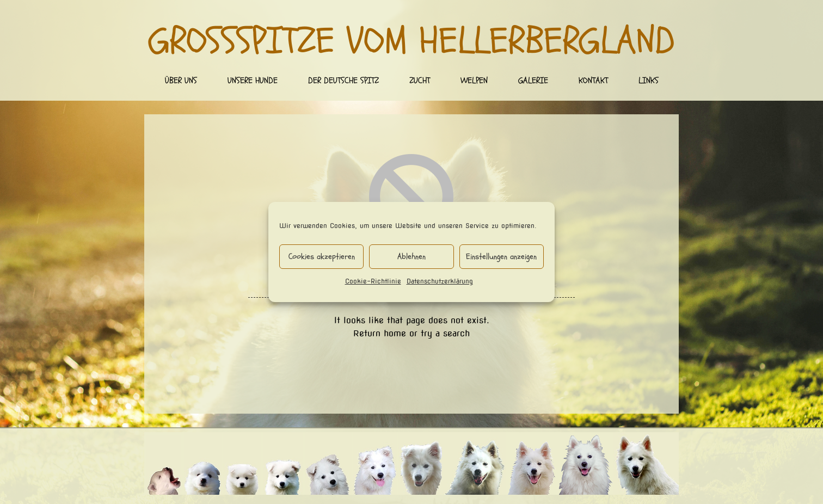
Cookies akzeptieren (322, 257)
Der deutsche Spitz (343, 81)
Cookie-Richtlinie (373, 281)
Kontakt (593, 81)
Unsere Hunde (253, 81)
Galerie (533, 81)
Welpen (474, 81)
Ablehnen (411, 257)
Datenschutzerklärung (440, 281)
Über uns (181, 81)
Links (649, 81)
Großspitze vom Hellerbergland (412, 41)
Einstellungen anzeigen (501, 257)
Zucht (420, 81)
